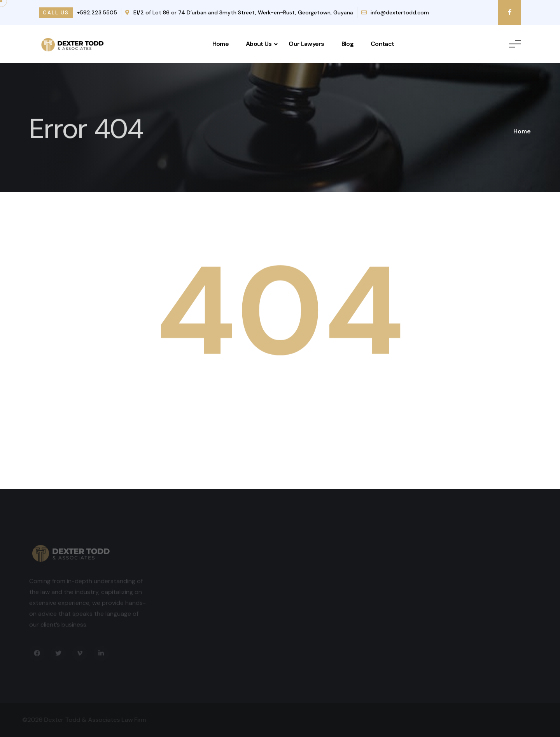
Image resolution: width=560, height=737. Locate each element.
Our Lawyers (306, 44)
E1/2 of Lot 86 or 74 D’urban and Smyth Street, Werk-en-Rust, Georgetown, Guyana (239, 12)
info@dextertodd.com (395, 12)
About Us (259, 44)
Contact (382, 44)
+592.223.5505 (97, 12)
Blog (347, 44)
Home (220, 44)
